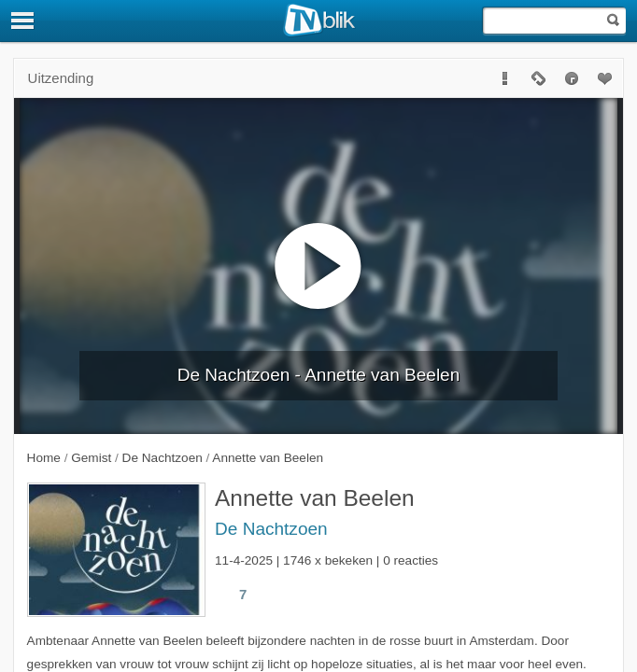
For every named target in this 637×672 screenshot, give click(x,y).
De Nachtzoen (271, 529)
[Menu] (23, 21)
